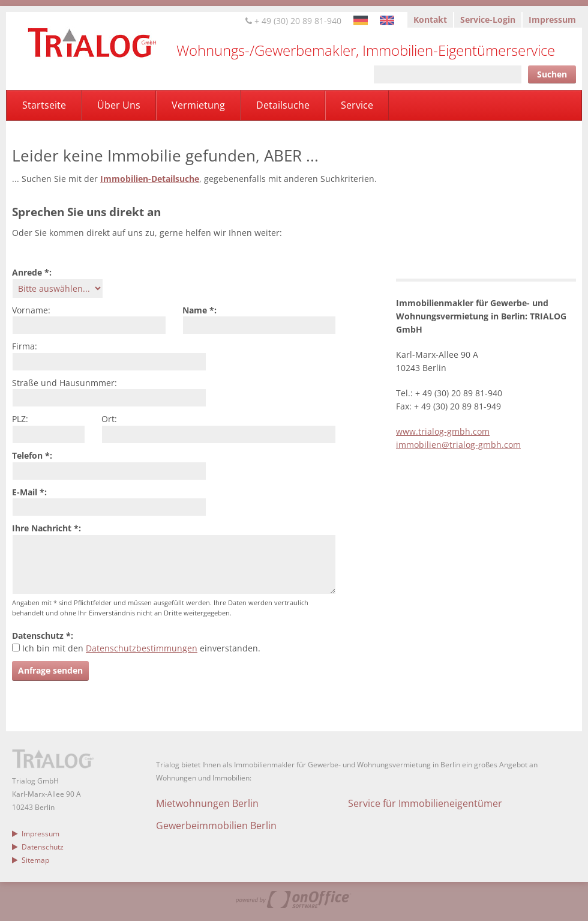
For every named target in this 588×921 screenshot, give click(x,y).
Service (357, 105)
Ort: (109, 419)
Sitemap (31, 860)
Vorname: (31, 310)
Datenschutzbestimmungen (142, 648)
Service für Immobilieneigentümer (425, 803)
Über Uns (119, 105)
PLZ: (20, 419)
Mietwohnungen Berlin (207, 803)
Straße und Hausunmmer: (64, 383)
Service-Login (488, 20)
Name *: (199, 310)
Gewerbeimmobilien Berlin (216, 826)
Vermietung (198, 105)
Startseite (44, 105)
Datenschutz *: (43, 636)
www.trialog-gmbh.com (443, 431)
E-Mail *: (29, 492)
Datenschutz (38, 847)
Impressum (552, 20)
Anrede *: (32, 272)
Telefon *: (32, 455)
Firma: (25, 346)
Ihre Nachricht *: (46, 528)
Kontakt (430, 20)
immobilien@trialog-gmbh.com (458, 445)
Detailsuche (283, 105)
